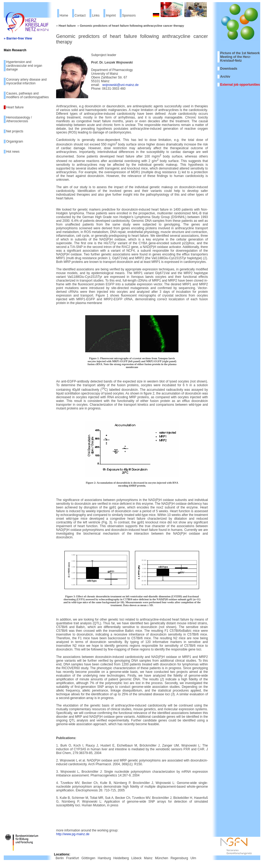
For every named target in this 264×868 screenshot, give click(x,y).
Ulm (193, 858)
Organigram (15, 141)
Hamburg (104, 858)
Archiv (225, 77)
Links (96, 15)
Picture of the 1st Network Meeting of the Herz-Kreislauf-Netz (240, 57)
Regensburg (179, 858)
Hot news (13, 152)
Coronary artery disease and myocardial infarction (26, 81)
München (162, 858)
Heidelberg (121, 858)
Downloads (229, 69)
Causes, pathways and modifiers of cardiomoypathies (27, 95)
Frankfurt (73, 858)
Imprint (111, 15)
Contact (80, 15)
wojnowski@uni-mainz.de (121, 85)
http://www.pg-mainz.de (73, 834)
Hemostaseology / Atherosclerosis (19, 119)
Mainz (148, 858)
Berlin (60, 858)
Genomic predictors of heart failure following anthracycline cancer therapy (132, 26)
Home (64, 15)
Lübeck (136, 858)
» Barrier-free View (18, 38)
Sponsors (129, 15)
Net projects (15, 131)
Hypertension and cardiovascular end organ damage (24, 66)
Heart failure (15, 107)
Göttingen (88, 858)
